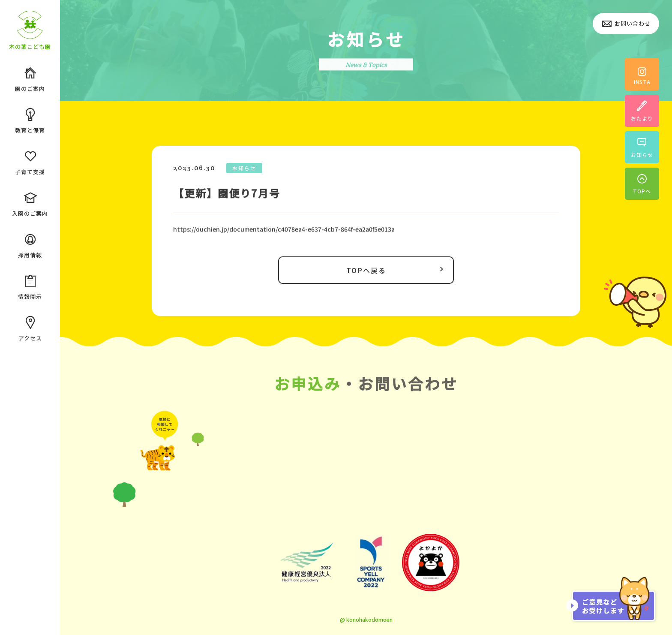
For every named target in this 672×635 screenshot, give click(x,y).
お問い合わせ (626, 24)
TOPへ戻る (397, 270)
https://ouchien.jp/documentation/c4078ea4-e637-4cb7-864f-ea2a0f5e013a (284, 231)
